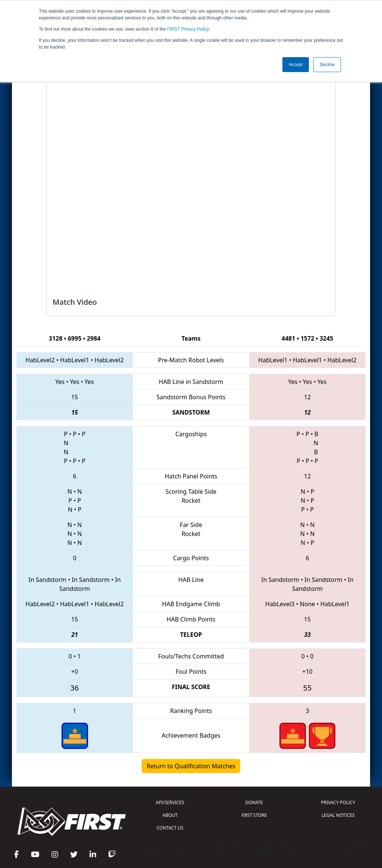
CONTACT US (170, 828)
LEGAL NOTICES (338, 815)
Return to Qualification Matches (191, 766)
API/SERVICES (170, 802)
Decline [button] (327, 65)
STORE (254, 815)
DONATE (254, 802)
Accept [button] (296, 65)
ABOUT (170, 815)
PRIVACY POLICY (338, 802)
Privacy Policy (188, 29)
